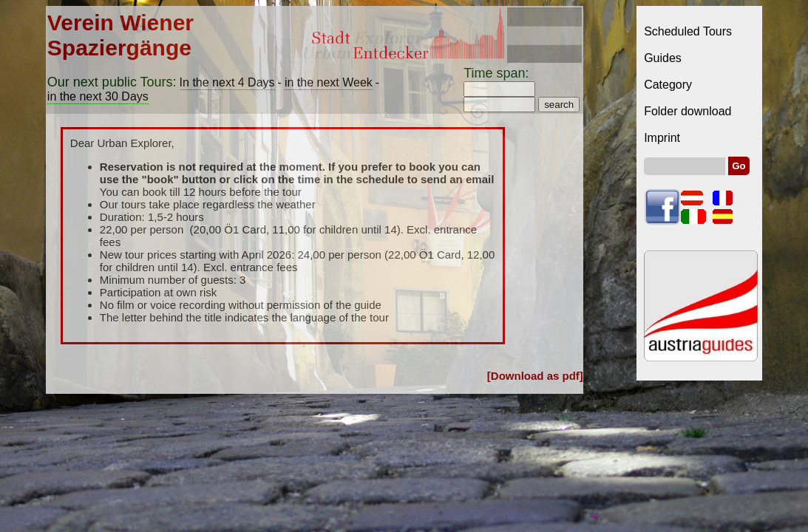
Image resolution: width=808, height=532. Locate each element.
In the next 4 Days (227, 82)
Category (668, 85)
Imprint (662, 138)
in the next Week (329, 82)
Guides (663, 58)
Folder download (688, 111)
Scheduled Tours (688, 31)
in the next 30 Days (98, 96)
